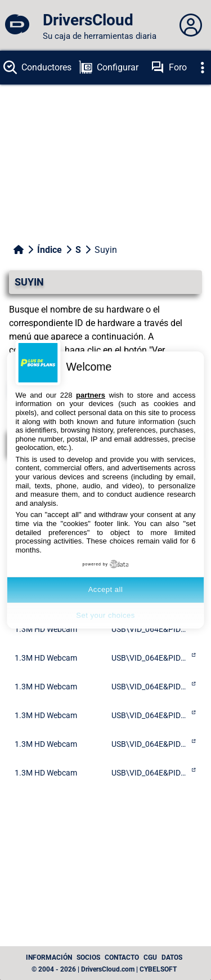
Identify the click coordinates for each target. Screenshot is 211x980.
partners (91, 395)
